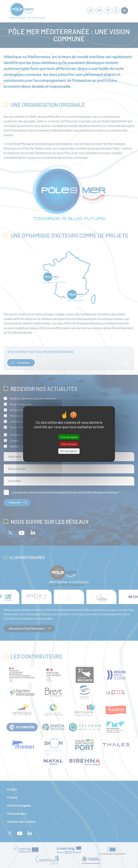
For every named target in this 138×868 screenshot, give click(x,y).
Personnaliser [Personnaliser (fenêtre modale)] (69, 451)
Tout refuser (69, 444)
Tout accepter (69, 437)
